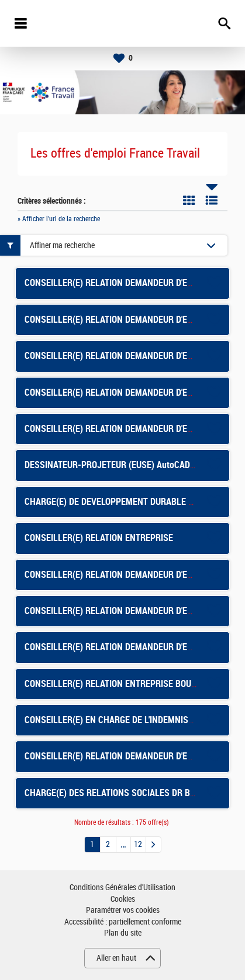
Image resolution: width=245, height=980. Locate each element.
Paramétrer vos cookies (123, 910)
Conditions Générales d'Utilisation (123, 887)
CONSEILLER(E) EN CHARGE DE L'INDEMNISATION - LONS (132, 720)
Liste (212, 200)
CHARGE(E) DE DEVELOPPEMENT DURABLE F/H (113, 502)
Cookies (123, 899)
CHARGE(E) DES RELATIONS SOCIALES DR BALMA (118, 793)
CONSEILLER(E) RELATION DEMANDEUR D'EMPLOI (118, 611)
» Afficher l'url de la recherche (59, 219)
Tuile (189, 200)
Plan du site (123, 933)
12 (138, 844)
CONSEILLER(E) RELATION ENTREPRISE (99, 538)
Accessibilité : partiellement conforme (123, 922)
